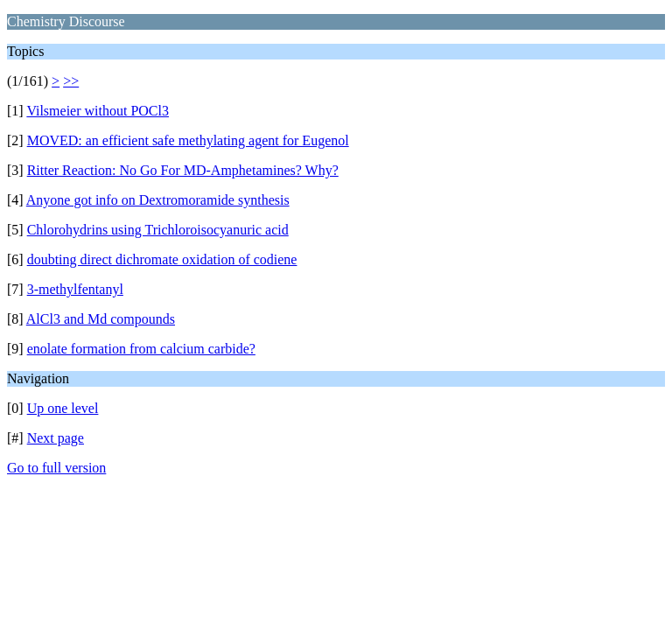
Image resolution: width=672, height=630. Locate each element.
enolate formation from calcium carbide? (141, 349)
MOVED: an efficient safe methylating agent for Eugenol (188, 140)
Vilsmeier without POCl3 (98, 111)
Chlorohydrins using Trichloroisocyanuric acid (158, 230)
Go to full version (56, 468)
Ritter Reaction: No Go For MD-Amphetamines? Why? (183, 170)
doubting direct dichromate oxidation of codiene (162, 259)
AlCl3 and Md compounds (101, 319)
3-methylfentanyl (75, 289)
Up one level (63, 408)
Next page (56, 438)
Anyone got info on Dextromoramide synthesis (158, 200)
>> (71, 81)
